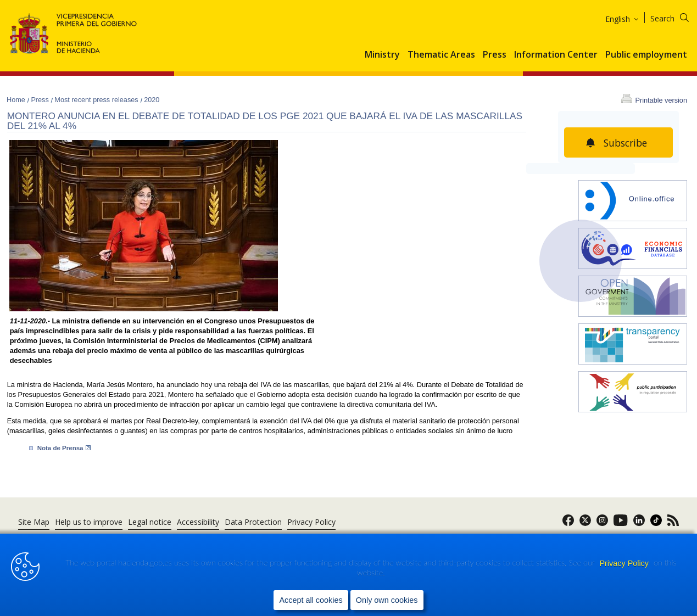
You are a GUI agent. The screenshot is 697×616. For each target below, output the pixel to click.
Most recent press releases (97, 100)
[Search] (676, 17)
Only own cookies (387, 600)
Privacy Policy (625, 563)
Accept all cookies (311, 600)
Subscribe (625, 143)
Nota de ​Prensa (64, 448)
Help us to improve (89, 522)
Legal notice (150, 522)
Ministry (382, 55)
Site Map (34, 522)
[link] (568, 523)
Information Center (556, 55)
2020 (152, 100)
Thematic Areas (441, 55)
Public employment (646, 55)
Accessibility (198, 522)
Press (495, 55)
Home (17, 100)
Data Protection (253, 522)
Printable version (661, 100)
